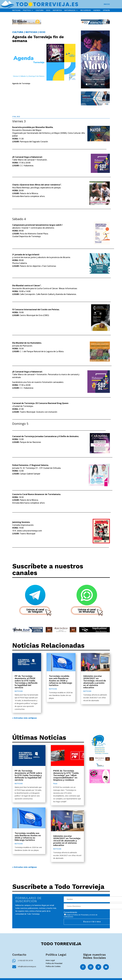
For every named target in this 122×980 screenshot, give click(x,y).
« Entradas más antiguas (25, 718)
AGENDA (97, 10)
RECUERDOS (86, 10)
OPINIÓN (106, 10)
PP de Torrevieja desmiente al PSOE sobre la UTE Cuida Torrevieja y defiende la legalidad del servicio (26, 682)
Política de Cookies (53, 966)
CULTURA (40, 10)
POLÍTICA (27, 10)
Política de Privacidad (81, 915)
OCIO (48, 10)
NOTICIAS (16, 10)
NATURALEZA (70, 10)
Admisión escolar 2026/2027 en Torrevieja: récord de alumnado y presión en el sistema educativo (95, 682)
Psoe (55, 784)
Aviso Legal (50, 960)
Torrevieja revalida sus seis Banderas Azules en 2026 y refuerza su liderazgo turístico (61, 681)
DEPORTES (57, 10)
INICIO (107, 4)
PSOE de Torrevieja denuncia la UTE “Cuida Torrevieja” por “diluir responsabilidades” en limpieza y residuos (66, 775)
